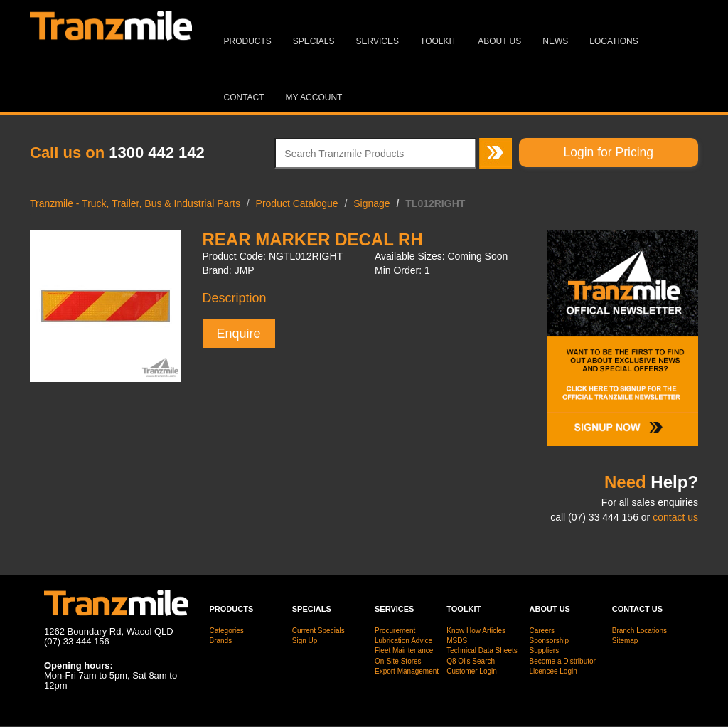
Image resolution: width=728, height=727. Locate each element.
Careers (542, 631)
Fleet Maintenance (404, 651)
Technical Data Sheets (482, 651)
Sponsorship (550, 641)
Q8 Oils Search (471, 661)
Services (378, 41)
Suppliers (545, 651)
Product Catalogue (297, 203)
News (555, 41)
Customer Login (472, 671)
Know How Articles (476, 631)
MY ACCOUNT (314, 97)
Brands (221, 641)
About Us (499, 41)
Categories (227, 631)
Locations (614, 41)
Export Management (407, 671)
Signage (371, 203)
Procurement (395, 631)
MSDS (457, 641)
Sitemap (625, 641)
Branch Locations (639, 631)
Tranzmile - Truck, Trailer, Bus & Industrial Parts (135, 203)
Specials (314, 41)
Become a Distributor (563, 661)
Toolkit (438, 41)
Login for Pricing (609, 152)
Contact (244, 97)
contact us (675, 517)
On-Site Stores (398, 661)
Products (248, 41)
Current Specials (318, 631)
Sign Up (305, 641)
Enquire (239, 334)
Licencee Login (553, 671)
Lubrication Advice (403, 641)
